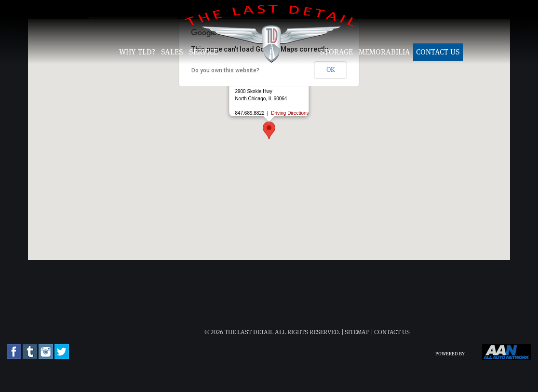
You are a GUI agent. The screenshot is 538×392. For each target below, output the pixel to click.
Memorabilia (384, 52)
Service (203, 52)
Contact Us (438, 52)
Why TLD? (137, 52)
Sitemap (357, 332)
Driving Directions (290, 113)
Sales (172, 52)
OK (331, 70)
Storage (336, 52)
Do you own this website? (225, 70)
